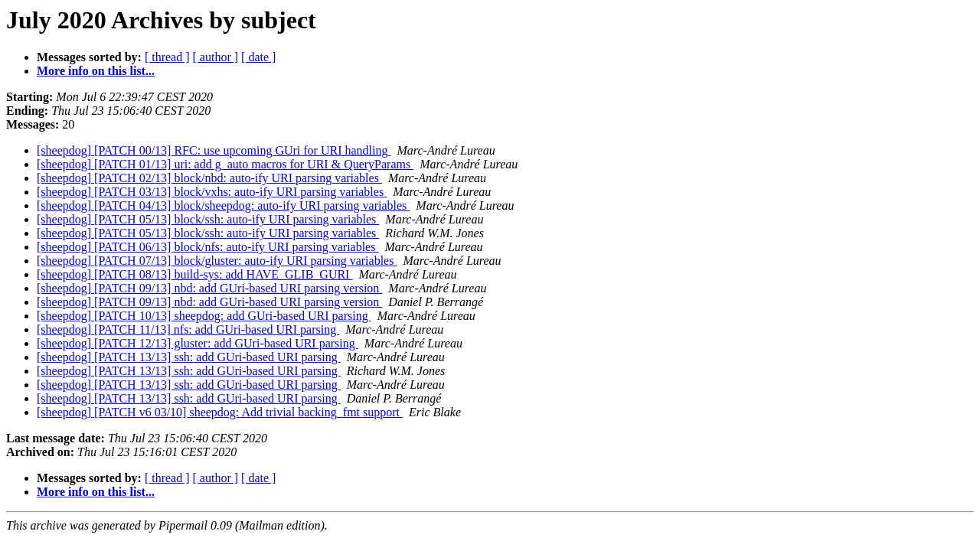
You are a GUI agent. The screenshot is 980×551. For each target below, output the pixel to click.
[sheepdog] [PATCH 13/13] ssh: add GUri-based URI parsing (189, 357)
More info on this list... (96, 71)
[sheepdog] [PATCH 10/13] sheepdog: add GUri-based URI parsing (204, 316)
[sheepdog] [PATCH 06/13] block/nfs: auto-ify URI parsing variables (207, 247)
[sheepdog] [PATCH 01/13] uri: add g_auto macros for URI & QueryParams (225, 164)
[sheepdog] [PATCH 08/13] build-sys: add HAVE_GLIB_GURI (194, 274)
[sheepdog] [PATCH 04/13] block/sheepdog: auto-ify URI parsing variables (223, 205)
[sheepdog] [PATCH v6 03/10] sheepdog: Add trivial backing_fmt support (220, 412)
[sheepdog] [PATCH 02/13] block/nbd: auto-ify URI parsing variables (209, 178)
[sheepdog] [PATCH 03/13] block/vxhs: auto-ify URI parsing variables (212, 192)
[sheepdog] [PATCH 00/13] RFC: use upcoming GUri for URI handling (214, 150)
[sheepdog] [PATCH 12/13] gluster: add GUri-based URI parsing (198, 343)
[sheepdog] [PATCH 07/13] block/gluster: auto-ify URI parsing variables (217, 261)
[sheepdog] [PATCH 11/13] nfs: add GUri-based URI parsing (188, 329)
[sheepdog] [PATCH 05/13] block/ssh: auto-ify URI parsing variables (208, 219)
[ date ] (258, 57)
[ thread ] (167, 57)
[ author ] (216, 57)
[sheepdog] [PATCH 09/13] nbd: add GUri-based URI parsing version (209, 288)
